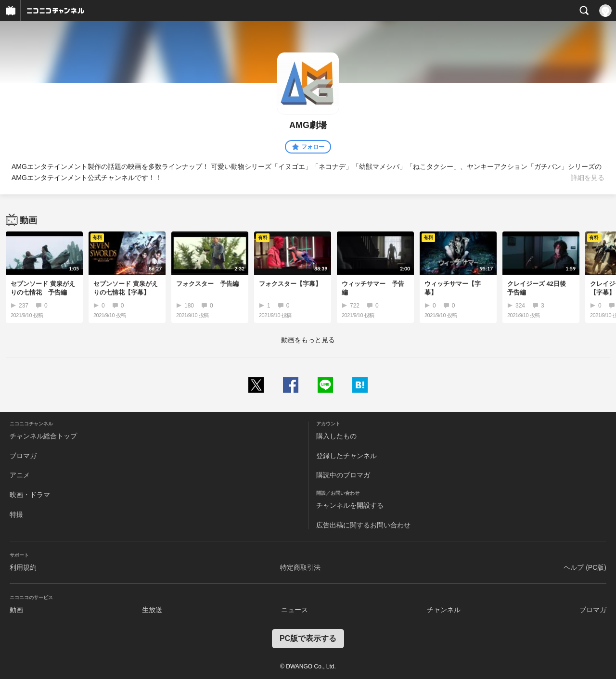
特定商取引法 (300, 567)
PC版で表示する (308, 638)
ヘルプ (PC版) (585, 567)
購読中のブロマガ (343, 475)
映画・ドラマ (30, 495)
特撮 (16, 514)
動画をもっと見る (308, 340)
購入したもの (336, 436)
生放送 (152, 610)
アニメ (20, 475)
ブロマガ (23, 456)
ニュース (295, 610)
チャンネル (444, 610)
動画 (16, 610)
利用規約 (23, 567)
